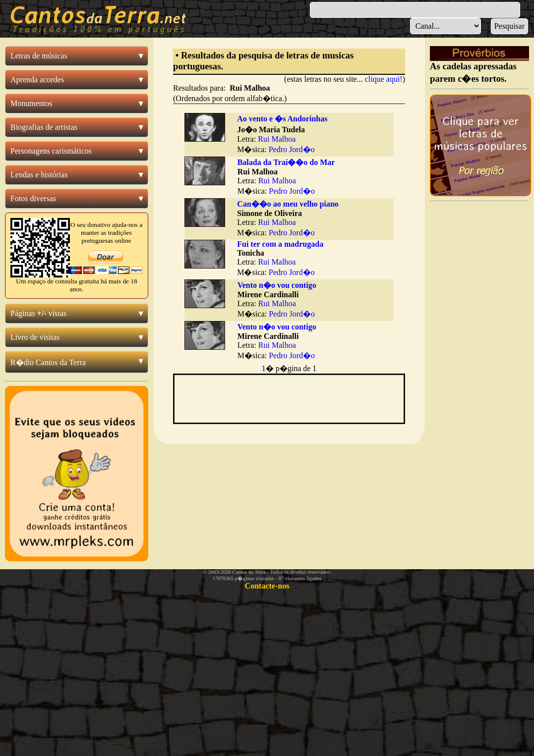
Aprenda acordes (37, 80)
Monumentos (31, 103)
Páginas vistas (38, 313)
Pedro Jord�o (292, 149)
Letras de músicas (39, 56)
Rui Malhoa (277, 139)
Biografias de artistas (44, 127)
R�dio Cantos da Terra (48, 362)
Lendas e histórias (39, 175)
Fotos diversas (33, 198)
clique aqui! (384, 79)
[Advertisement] (479, 355)
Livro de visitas (35, 337)
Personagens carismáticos (51, 151)
